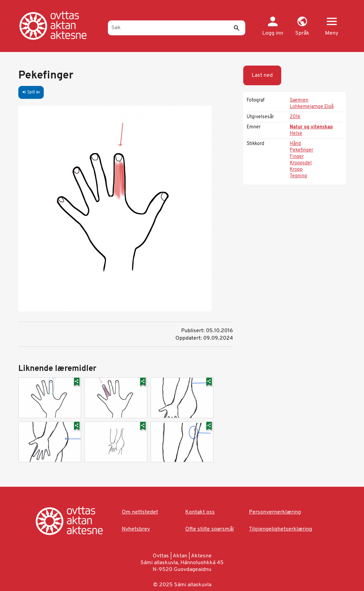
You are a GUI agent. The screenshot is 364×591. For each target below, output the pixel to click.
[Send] (237, 28)
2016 (295, 117)
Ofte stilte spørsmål (209, 529)
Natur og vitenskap (311, 127)
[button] (302, 26)
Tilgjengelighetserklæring (281, 529)
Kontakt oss (200, 512)
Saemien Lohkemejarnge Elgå (312, 104)
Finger (297, 157)
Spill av (31, 92)
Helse (296, 134)
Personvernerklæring (275, 512)
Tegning (298, 176)
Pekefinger (301, 150)
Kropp (296, 170)
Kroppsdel (301, 163)
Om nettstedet (140, 512)
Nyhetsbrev (136, 529)
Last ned (262, 75)
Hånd (295, 144)
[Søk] (177, 28)
